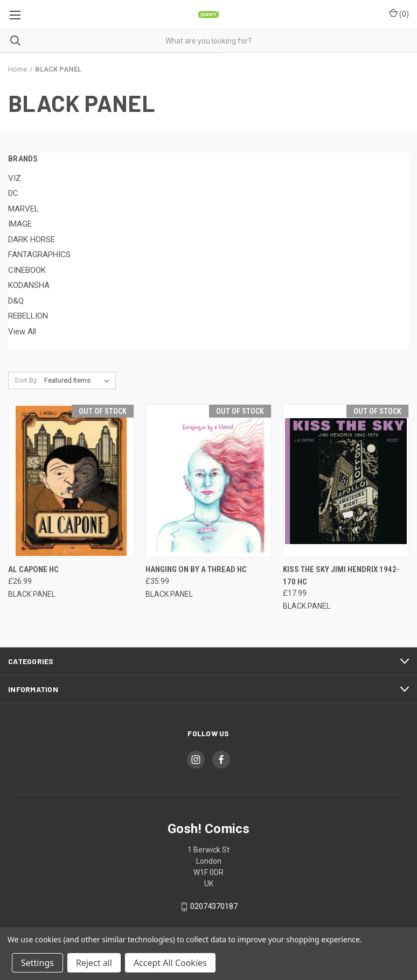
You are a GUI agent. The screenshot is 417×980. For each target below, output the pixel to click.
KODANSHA (29, 285)
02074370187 (214, 906)
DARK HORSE (32, 239)
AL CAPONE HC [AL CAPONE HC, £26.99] (33, 569)
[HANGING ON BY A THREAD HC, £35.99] (208, 481)
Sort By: (26, 380)
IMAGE (20, 224)
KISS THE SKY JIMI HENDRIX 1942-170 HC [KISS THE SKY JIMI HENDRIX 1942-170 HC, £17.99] (341, 576)
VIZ (15, 178)
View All (22, 332)
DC (13, 193)
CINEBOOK (27, 270)
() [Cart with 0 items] (399, 13)
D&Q (16, 301)
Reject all (94, 963)
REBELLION (28, 316)
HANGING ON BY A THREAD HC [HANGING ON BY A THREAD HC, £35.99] (196, 569)
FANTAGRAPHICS (39, 255)
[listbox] (79, 380)
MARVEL (23, 209)
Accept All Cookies (170, 963)
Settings (37, 963)
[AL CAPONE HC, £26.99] (71, 481)
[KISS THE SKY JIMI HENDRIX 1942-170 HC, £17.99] (346, 481)
